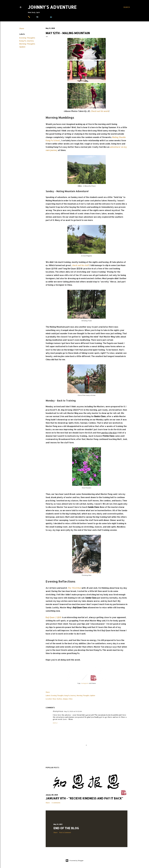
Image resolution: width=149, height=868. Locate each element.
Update (22, 47)
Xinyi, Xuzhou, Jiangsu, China (62, 699)
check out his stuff (80, 265)
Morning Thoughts (27, 44)
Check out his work (100, 111)
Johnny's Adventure (52, 7)
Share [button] (22, 28)
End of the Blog (66, 828)
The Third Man (74, 588)
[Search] (127, 7)
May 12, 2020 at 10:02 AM (73, 711)
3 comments (56, 803)
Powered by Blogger (75, 861)
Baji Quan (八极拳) (54, 617)
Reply (55, 723)
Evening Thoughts (27, 38)
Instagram (85, 683)
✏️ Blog (31, 17)
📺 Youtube (55, 17)
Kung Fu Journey (27, 41)
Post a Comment (65, 832)
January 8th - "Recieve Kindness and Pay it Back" (84, 798)
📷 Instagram (42, 17)
